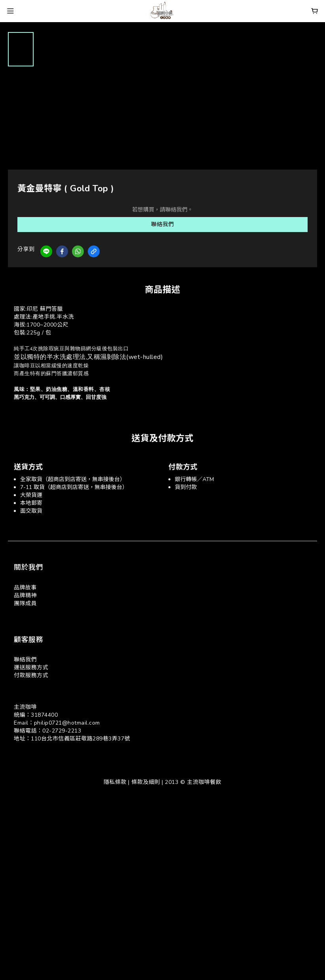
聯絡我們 (162, 224)
